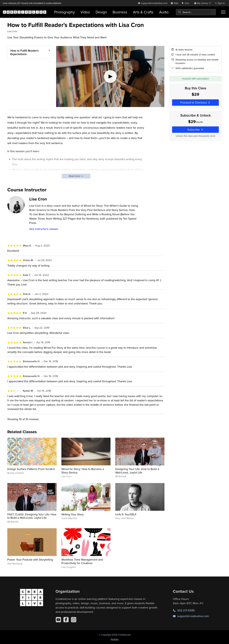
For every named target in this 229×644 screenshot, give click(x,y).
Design (101, 12)
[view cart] (186, 3)
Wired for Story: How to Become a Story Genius (83, 471)
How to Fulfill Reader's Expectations (24, 52)
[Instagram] (74, 620)
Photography (64, 12)
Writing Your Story (73, 514)
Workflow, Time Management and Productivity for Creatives (82, 561)
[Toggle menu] (223, 12)
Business (120, 12)
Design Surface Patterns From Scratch (31, 469)
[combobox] (196, 12)
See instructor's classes (44, 229)
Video (85, 12)
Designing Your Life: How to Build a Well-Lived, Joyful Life (137, 471)
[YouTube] (58, 620)
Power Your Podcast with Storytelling (30, 560)
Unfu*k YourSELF (126, 514)
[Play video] (110, 76)
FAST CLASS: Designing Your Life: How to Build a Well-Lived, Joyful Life (32, 516)
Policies (115, 639)
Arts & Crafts (143, 12)
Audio (164, 12)
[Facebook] (66, 620)
